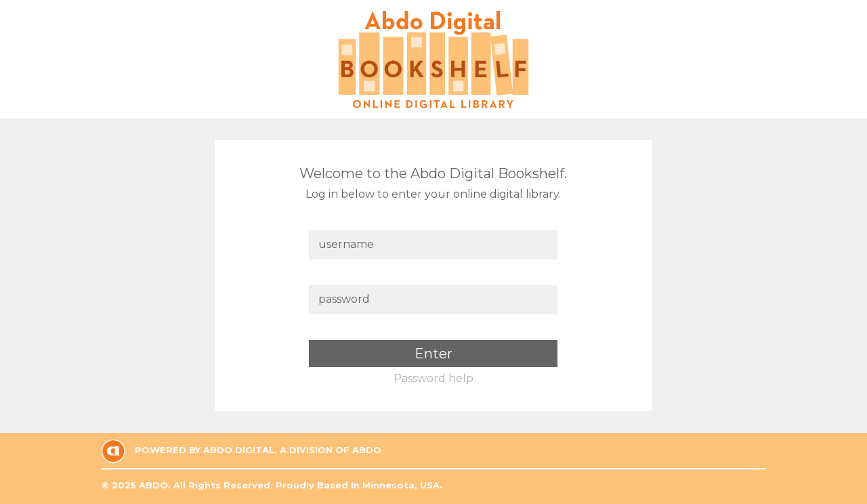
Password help (433, 378)
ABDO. (155, 485)
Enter (433, 354)
